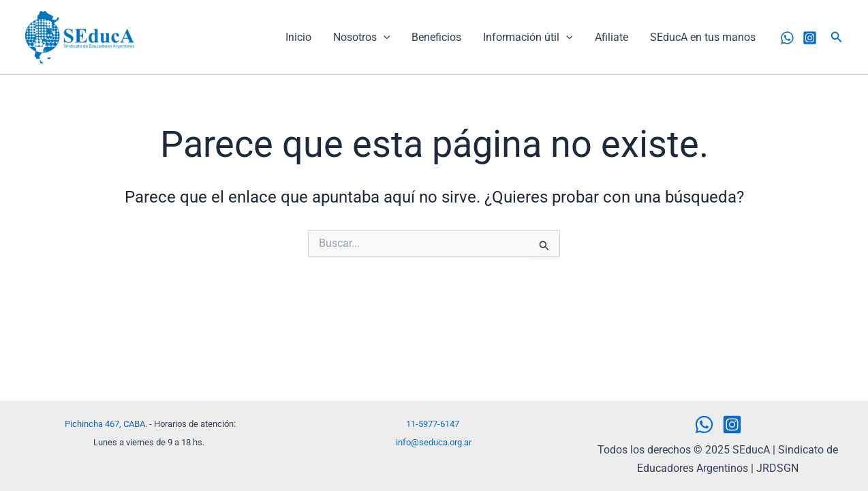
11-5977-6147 (433, 424)
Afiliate (611, 37)
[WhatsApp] (787, 38)
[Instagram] (810, 38)
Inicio (298, 37)
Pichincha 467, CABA (105, 424)
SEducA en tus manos (703, 37)
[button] (837, 37)
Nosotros (362, 38)
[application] (384, 38)
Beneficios (436, 37)
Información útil (528, 38)
